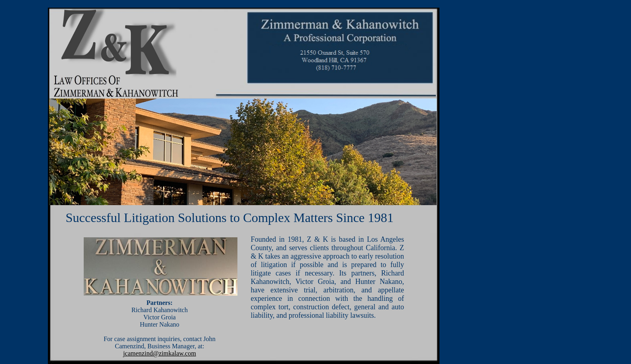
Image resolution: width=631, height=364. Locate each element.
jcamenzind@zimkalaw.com (160, 353)
